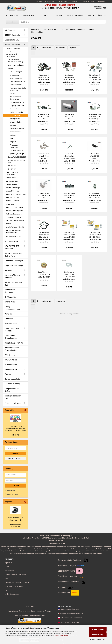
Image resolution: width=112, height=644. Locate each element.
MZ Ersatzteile (13, 15)
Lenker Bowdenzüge (17, 112)
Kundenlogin (62, 2)
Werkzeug (8, 314)
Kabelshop (9, 319)
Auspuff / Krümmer (13, 191)
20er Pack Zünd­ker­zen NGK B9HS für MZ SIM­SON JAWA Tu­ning (95, 235)
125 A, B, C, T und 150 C (16, 65)
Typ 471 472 (12, 166)
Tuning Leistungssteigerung (13, 308)
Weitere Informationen (98, 639)
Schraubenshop (11, 324)
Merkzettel (101, 2)
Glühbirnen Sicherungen (14, 261)
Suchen (39, 2)
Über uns (102, 15)
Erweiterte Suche (15, 459)
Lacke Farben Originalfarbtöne (11, 337)
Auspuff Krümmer (16, 78)
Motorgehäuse (15, 119)
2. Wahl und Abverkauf (13, 403)
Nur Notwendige (98, 635)
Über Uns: (29, 607)
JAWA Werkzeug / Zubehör (15, 227)
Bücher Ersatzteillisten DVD (13, 284)
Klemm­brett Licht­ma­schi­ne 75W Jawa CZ (69, 195)
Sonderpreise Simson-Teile (13, 397)
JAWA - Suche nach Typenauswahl (13, 173)
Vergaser (13, 142)
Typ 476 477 (12, 169)
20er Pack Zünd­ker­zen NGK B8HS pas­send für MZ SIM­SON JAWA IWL (69, 235)
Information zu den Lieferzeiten (15, 575)
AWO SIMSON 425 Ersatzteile (12, 247)
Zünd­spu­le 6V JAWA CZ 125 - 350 (69, 117)
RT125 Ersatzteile (11, 241)
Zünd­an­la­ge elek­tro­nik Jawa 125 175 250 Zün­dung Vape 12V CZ (95, 77)
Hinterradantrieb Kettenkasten (15, 98)
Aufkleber (8, 270)
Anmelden (15, 486)
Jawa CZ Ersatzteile (75, 15)
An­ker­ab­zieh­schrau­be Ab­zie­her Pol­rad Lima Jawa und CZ (69, 156)
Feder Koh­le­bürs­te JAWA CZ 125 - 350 (44, 195)
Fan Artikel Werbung (12, 384)
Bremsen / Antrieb (12, 198)
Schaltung (13, 125)
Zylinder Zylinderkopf (17, 154)
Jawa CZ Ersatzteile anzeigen (13, 50)
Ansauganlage (15, 75)
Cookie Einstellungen (12, 594)
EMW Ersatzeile (11, 365)
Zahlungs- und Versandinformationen (17, 582)
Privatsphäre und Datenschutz (15, 586)
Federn (9, 224)
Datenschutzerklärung (61, 635)
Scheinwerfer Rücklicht (17, 129)
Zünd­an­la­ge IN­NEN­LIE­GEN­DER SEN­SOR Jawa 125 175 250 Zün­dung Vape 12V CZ (44, 77)
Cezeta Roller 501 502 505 (17, 157)
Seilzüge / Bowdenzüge (14, 214)
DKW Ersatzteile (11, 360)
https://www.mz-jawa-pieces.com (72, 613)
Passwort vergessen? (12, 494)
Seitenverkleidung (16, 132)
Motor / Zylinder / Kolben (15, 207)
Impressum (8, 563)
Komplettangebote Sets (14, 343)
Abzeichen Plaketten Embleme (13, 276)
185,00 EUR (15, 435)
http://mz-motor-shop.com (70, 622)
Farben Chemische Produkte (12, 330)
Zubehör (8, 374)
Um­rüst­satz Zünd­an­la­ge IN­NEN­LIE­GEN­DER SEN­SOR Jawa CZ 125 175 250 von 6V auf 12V (69, 77)
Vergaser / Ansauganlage (15, 221)
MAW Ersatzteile (11, 369)
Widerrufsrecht (10, 571)
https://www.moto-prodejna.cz (71, 618)
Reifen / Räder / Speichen (15, 211)
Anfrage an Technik (87, 2)
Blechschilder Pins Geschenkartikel (12, 349)
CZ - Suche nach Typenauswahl (12, 55)
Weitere (91, 15)
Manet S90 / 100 (12, 181)
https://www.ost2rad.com (70, 609)
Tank (11, 138)
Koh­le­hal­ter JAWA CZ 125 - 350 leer (95, 156)
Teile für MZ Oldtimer (13, 237)
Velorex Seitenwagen (13, 188)
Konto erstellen (10, 491)
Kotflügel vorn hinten (17, 102)
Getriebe (12, 94)
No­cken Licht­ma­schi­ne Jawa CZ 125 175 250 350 (95, 195)
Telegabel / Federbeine (14, 217)
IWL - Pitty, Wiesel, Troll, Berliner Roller (14, 255)
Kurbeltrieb (13, 109)
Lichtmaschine (15, 115)
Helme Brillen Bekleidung (10, 291)
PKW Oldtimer (10, 355)
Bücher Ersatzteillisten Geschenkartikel (14, 231)
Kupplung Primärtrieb (17, 106)
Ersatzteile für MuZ (53, 15)
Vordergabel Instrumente (14, 146)
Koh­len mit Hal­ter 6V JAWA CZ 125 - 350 (44, 117)
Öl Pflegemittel (10, 297)
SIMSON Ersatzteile (32, 15)
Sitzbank (13, 135)
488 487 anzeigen (16, 72)
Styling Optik (10, 302)
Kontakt (7, 567)
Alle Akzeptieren (98, 629)
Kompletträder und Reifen (12, 390)
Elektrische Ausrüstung (17, 82)
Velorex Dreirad (11, 184)
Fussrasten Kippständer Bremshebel (18, 89)
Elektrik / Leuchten (13, 201)
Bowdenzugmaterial (12, 379)
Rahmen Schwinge (16, 122)
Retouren (74, 2)
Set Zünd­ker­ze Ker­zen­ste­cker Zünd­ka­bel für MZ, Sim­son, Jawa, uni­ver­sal (44, 235)
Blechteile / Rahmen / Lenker (16, 194)
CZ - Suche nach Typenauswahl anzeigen (16, 61)
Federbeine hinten (16, 85)
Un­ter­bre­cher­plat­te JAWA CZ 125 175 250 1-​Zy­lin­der (95, 117)
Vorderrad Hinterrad (16, 150)
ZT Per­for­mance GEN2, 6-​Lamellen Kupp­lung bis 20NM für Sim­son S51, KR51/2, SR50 (15, 428)
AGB (6, 578)
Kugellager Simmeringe (14, 266)
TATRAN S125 (11, 178)
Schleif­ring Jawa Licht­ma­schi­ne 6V (44, 273)
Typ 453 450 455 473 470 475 (17, 161)
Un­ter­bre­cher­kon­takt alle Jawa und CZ (44, 156)
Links (6, 590)
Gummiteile (10, 204)
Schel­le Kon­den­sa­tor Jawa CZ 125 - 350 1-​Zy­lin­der (69, 274)
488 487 (11, 68)
